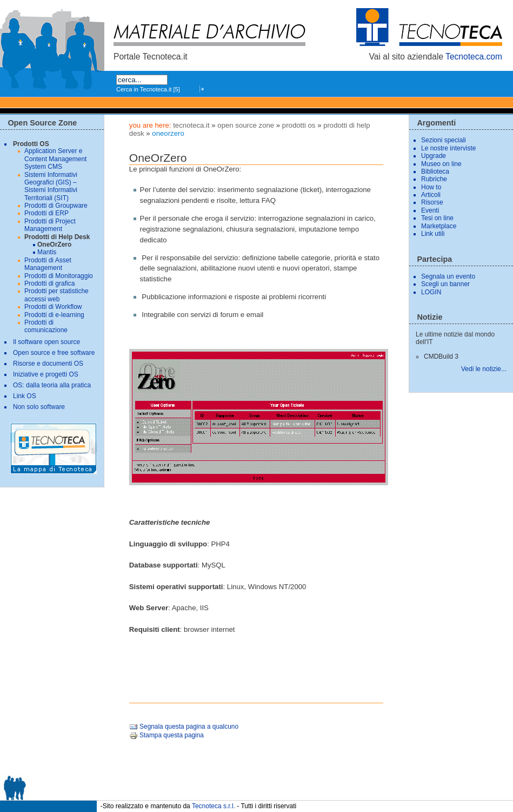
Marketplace (439, 226)
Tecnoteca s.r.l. (214, 806)
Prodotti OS (299, 125)
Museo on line (441, 164)
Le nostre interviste (448, 148)
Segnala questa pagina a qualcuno (184, 727)
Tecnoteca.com (474, 57)
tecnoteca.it (191, 125)
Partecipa (434, 259)
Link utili (433, 234)
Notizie (429, 317)
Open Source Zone (246, 125)
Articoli (431, 195)
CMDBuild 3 (441, 357)
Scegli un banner (445, 284)
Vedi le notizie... (484, 369)
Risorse (432, 202)
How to (431, 187)
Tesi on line (437, 218)
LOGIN (431, 292)
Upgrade (434, 156)
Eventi (430, 210)
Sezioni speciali (444, 140)
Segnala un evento (448, 276)
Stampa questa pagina (166, 735)
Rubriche (434, 179)
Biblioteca (435, 171)
